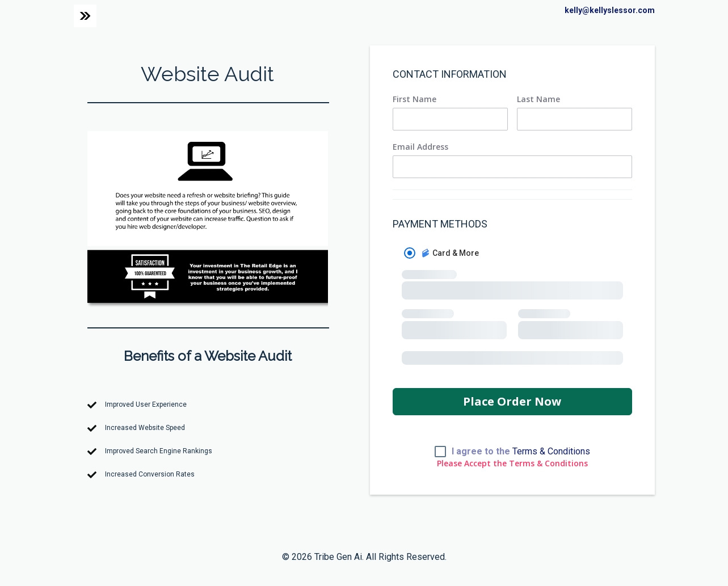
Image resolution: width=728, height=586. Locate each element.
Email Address (420, 147)
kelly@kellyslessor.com (610, 10)
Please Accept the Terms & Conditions (512, 463)
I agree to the (521, 452)
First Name (415, 99)
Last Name (538, 99)
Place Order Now (512, 401)
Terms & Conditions (551, 451)
